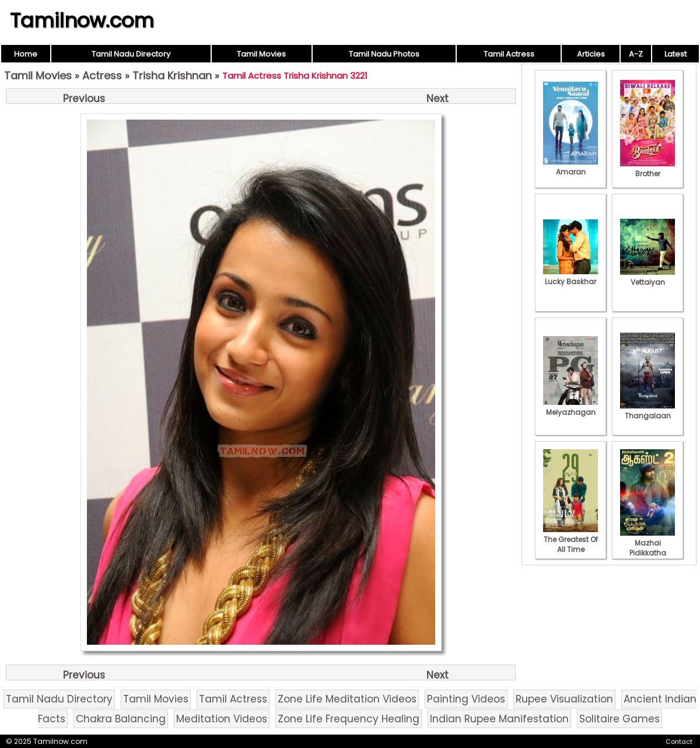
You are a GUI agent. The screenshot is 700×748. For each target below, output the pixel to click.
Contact (679, 742)
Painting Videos (466, 699)
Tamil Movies (261, 54)
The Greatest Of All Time (570, 539)
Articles (591, 54)
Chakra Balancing (121, 719)
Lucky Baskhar (570, 277)
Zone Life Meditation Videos (347, 699)
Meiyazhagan (570, 407)
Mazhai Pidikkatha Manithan (647, 548)
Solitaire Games (619, 719)
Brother (647, 169)
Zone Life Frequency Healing (349, 719)
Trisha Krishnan (172, 76)
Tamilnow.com (82, 20)
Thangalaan (647, 411)
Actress (102, 76)
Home (26, 54)
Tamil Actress (509, 54)
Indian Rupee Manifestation (499, 719)
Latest (675, 54)
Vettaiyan (647, 277)
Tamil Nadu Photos (384, 54)
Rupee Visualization (564, 699)
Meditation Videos (222, 719)
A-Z (636, 54)
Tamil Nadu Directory (131, 54)
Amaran (570, 167)
